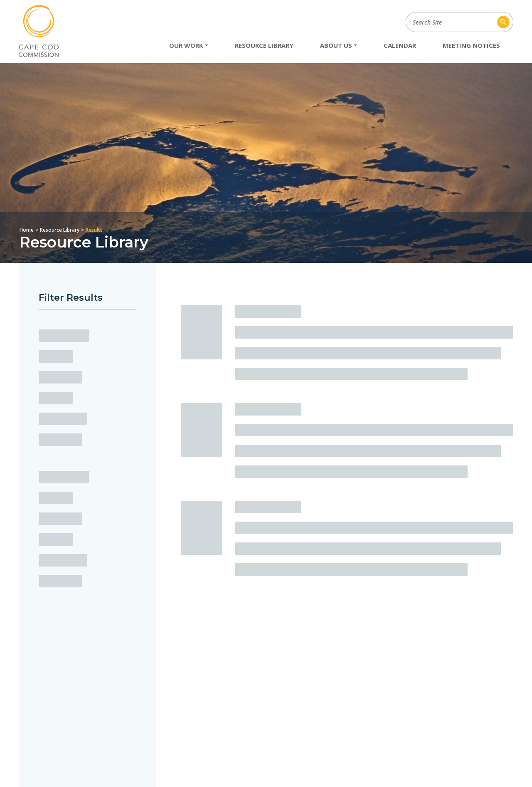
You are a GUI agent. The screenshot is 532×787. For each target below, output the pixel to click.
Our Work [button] (186, 45)
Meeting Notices (471, 45)
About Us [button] (336, 45)
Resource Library (264, 45)
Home (27, 230)
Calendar (400, 45)
